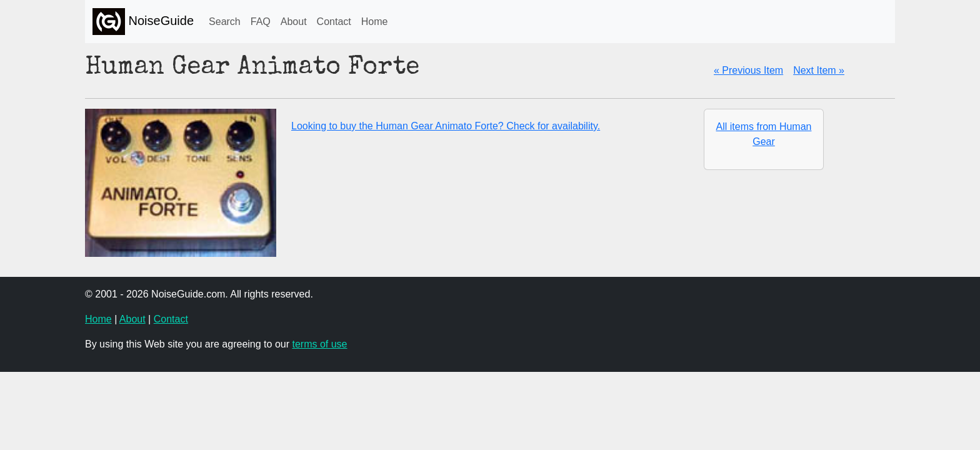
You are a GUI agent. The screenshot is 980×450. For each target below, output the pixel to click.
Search (225, 22)
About (294, 22)
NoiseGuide (143, 22)
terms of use (319, 344)
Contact (334, 22)
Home (375, 22)
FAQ (261, 22)
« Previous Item (748, 70)
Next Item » (819, 70)
